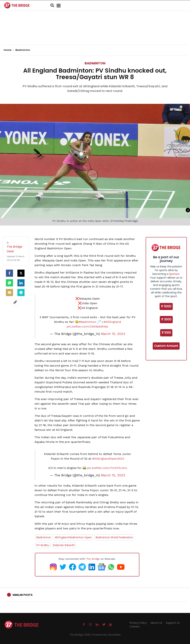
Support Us (173, 623)
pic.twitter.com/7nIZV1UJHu (107, 468)
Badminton (95, 63)
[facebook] (9, 273)
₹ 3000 (166, 319)
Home (9, 50)
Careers (135, 627)
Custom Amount (166, 346)
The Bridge (93, 559)
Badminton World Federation (114, 537)
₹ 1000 (166, 333)
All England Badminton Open (73, 537)
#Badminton (87, 322)
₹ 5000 (166, 306)
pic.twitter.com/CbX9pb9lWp (87, 326)
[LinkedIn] (21, 283)
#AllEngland (112, 322)
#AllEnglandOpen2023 (108, 459)
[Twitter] (21, 273)
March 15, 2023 (113, 334)
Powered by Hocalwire (107, 635)
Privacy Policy (138, 623)
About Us (156, 623)
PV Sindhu (43, 545)
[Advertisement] (95, 33)
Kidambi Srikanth (64, 545)
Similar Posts (22, 595)
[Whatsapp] (9, 283)
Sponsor (174, 274)
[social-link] (15, 302)
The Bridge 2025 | (81, 635)
